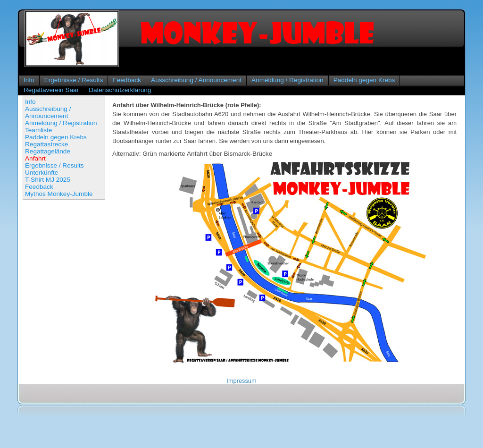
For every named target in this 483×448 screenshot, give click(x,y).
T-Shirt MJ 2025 (48, 180)
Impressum (241, 381)
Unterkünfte (42, 173)
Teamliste (38, 130)
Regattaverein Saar (51, 90)
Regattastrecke (46, 144)
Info (29, 80)
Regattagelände (48, 151)
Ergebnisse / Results (74, 80)
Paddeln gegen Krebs (364, 80)
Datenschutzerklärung (120, 90)
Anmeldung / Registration (287, 80)
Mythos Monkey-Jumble (59, 194)
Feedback (127, 80)
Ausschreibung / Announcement (196, 80)
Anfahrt (35, 158)
